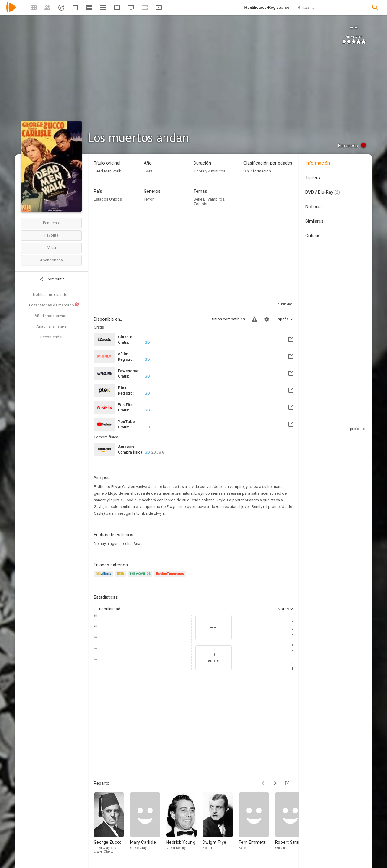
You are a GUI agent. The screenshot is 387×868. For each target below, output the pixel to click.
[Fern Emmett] (257, 825)
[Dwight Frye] (221, 825)
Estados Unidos (108, 199)
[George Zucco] (112, 825)
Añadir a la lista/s (51, 326)
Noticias (314, 207)
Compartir (51, 279)
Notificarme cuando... (52, 295)
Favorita (51, 235)
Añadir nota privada (52, 316)
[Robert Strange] (293, 825)
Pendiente (52, 223)
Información (318, 163)
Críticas (313, 236)
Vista (52, 248)
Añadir (139, 544)
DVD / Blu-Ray (323, 192)
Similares (314, 221)
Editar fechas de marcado (54, 305)
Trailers (313, 178)
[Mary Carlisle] (148, 825)
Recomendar (51, 337)
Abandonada (51, 260)
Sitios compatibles (228, 319)
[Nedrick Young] (184, 825)
